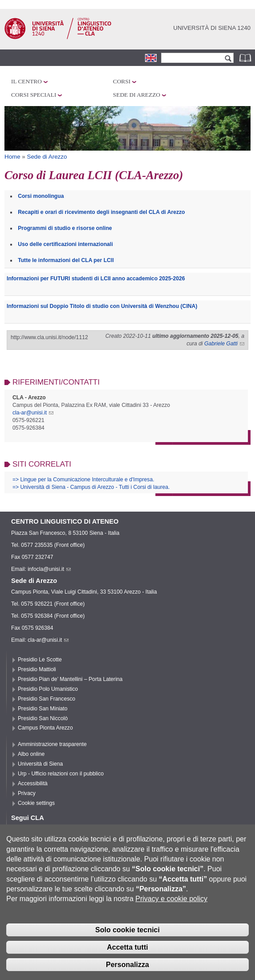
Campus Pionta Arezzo (45, 728)
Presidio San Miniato (43, 709)
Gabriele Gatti (224, 344)
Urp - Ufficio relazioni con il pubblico (61, 774)
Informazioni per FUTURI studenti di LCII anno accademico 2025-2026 (96, 279)
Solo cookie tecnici (128, 943)
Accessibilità (33, 783)
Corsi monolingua (41, 196)
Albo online (31, 754)
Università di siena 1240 (212, 28)
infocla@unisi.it (49, 569)
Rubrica (246, 58)
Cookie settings (36, 803)
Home (12, 157)
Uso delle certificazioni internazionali (65, 244)
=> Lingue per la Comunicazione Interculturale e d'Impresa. (83, 480)
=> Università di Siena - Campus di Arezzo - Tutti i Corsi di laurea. (91, 487)
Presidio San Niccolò (43, 718)
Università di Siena (40, 764)
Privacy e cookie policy (171, 912)
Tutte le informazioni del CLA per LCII (66, 260)
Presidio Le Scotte (40, 660)
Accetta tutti (127, 961)
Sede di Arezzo (137, 95)
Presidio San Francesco (47, 699)
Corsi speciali (34, 95)
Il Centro (26, 81)
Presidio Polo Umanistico (48, 689)
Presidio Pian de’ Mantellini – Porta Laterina (70, 679)
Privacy (27, 793)
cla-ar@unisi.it (33, 413)
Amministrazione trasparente (52, 744)
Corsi (122, 81)
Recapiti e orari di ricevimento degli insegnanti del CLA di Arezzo (101, 212)
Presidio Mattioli (37, 669)
